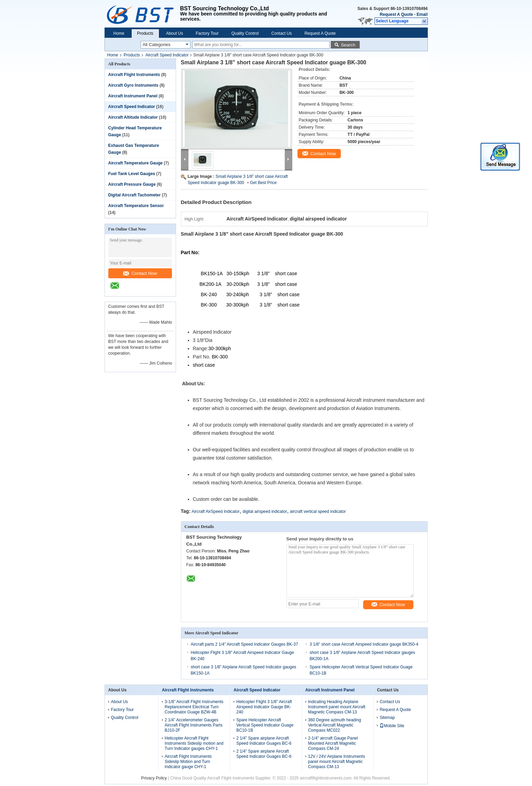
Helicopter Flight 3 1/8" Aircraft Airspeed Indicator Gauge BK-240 (264, 707)
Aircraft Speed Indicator (167, 55)
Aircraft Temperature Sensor (136, 206)
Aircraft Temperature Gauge (136, 163)
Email (422, 14)
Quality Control (245, 33)
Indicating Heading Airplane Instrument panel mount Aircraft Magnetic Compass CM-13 (337, 707)
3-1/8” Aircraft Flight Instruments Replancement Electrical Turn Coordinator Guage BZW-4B (194, 707)
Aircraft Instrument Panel (133, 96)
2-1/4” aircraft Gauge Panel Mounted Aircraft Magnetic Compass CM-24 (333, 743)
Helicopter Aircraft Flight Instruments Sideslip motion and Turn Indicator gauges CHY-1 (194, 743)
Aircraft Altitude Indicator (133, 117)
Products (145, 33)
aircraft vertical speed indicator (318, 512)
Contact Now (140, 273)
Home (119, 33)
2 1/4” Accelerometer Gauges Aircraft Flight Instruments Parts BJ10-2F (194, 725)
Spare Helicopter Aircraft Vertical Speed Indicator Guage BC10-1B (265, 725)
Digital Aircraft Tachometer (135, 195)
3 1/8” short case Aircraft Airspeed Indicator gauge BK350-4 (364, 644)
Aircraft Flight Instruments (134, 75)
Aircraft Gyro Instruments (133, 85)
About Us (175, 33)
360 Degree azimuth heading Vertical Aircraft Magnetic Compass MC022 (335, 725)
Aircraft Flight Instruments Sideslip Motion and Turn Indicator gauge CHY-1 (188, 762)
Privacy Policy (154, 778)
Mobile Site (392, 726)
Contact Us (281, 33)
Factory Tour (207, 33)
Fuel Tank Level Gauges (132, 174)
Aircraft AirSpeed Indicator (215, 512)
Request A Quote (396, 14)
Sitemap (387, 718)
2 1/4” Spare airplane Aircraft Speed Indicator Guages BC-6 (264, 741)
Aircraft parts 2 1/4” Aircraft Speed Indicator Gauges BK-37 (245, 644)
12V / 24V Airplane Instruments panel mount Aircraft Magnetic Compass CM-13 (336, 762)
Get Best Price (263, 183)
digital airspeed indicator (265, 512)
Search (348, 45)
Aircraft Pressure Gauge (132, 184)
